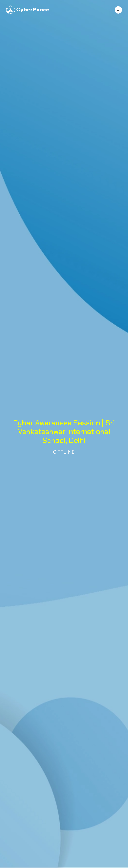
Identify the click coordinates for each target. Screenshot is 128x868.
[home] (28, 10)
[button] (118, 10)
